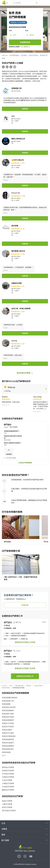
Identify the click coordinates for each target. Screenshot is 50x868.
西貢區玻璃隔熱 (8, 746)
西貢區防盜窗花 (8, 743)
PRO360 (5, 55)
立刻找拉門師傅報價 (25, 463)
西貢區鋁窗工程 (8, 701)
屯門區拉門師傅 (8, 774)
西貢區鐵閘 (6, 704)
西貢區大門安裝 (8, 723)
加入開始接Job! (26, 47)
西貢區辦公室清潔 (9, 707)
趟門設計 (29, 686)
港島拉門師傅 (7, 801)
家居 (11, 686)
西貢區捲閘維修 (8, 720)
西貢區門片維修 (8, 733)
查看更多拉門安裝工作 (25, 676)
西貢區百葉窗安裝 (9, 736)
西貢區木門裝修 (8, 727)
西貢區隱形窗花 (8, 749)
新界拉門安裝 (33, 55)
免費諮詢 (25, 109)
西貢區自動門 (7, 730)
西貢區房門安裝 (8, 717)
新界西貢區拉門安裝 (18, 688)
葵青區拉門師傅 (8, 767)
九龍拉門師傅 (7, 804)
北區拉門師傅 (7, 780)
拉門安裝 (24, 55)
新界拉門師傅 (7, 807)
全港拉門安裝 (38, 686)
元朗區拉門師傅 (8, 777)
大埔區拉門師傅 (8, 783)
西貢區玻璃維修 (8, 710)
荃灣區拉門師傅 (8, 771)
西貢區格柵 (6, 752)
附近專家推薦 (14, 55)
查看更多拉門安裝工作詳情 (25, 642)
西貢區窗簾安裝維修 (10, 698)
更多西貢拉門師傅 (25, 373)
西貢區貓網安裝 (8, 739)
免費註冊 (25, 605)
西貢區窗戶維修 (8, 714)
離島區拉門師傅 (8, 790)
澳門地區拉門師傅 (9, 811)
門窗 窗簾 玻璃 (19, 686)
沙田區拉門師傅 (8, 787)
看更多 (4, 755)
